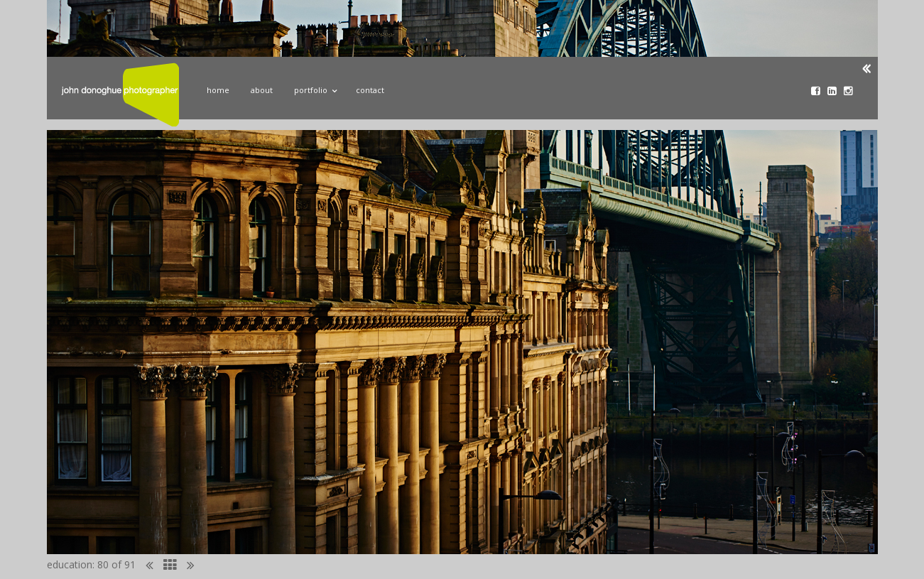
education (70, 564)
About (262, 90)
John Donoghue (120, 94)
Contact (370, 90)
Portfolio (314, 88)
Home (218, 90)
